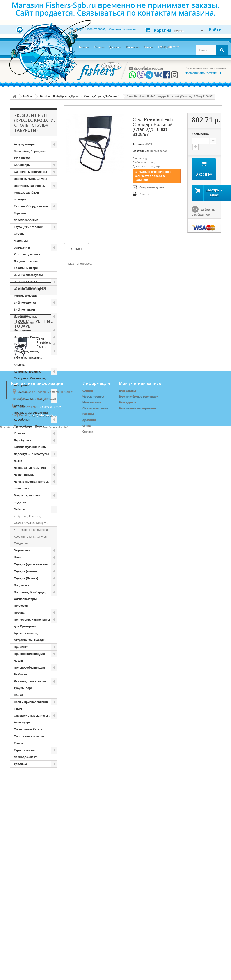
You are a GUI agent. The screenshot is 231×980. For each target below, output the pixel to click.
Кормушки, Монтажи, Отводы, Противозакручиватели (31, 406)
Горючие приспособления (26, 217)
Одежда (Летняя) (26, 578)
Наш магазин (26, 813)
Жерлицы (21, 241)
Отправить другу (152, 187)
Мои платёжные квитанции (138, 912)
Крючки (19, 433)
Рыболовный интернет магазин (205, 68)
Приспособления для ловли (29, 657)
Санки (18, 695)
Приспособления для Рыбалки (29, 671)
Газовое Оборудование (31, 206)
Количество (200, 134)
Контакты (132, 47)
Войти (215, 30)
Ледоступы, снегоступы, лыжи (32, 457)
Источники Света (26, 337)
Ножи (18, 557)
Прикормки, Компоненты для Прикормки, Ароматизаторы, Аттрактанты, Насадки (32, 630)
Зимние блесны (25, 282)
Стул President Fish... (44, 852)
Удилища (21, 764)
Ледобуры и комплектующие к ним (30, 444)
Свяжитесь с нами (122, 29)
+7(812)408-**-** (169, 47)
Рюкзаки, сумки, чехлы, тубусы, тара (31, 685)
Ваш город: (87, 29)
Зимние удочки (25, 303)
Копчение (21, 392)
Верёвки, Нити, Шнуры (31, 179)
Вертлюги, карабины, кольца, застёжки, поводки (30, 193)
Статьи (148, 47)
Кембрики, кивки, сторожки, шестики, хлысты (28, 358)
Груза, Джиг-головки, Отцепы (29, 230)
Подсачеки (22, 585)
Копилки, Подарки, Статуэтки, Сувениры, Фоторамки (30, 378)
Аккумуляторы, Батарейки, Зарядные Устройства (30, 151)
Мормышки (22, 550)
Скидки (88, 907)
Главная (88, 930)
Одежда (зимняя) (26, 571)
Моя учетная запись (140, 899)
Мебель (19, 509)
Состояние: (141, 151)
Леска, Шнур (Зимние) (30, 468)
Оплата (99, 47)
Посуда (19, 613)
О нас (21, 800)
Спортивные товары (29, 736)
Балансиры (22, 165)
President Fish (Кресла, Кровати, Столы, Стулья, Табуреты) (31, 537)
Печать (144, 194)
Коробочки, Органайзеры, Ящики (29, 423)
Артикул (138, 144)
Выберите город (143, 162)
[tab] (77, 248)
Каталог (84, 47)
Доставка (115, 47)
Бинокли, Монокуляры (30, 172)
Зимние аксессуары (28, 275)
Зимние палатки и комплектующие (27, 292)
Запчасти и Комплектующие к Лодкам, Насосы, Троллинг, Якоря (27, 258)
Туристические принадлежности (26, 754)
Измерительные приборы (26, 320)
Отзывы (73, 249)
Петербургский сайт (54, 978)
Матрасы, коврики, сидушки (28, 499)
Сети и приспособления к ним (31, 705)
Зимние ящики (24, 310)
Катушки (20, 344)
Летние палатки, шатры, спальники (31, 485)
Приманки (21, 647)
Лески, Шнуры (24, 475)
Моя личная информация (137, 924)
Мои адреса (127, 918)
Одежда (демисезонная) (31, 564)
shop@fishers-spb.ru (146, 68)
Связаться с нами (95, 924)
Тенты (18, 743)
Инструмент (23, 330)
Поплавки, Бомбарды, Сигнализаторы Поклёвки (30, 599)
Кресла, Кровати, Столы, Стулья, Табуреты (31, 519)
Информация (30, 781)
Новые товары (93, 912)
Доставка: (139, 166)
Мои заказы (127, 907)
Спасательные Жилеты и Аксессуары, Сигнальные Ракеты (32, 722)
